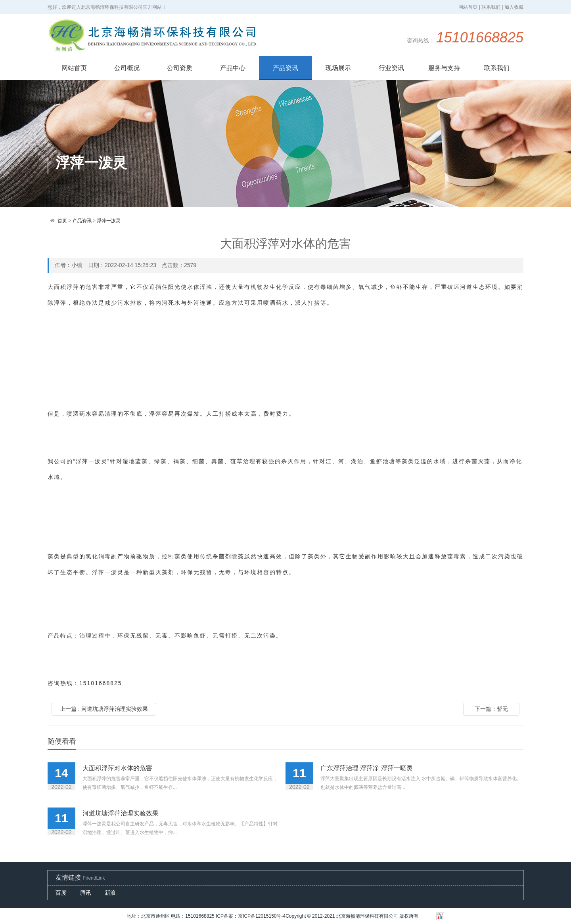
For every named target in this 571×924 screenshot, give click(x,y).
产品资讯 (285, 68)
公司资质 (180, 68)
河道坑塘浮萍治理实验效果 (121, 813)
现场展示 (338, 68)
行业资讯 (391, 68)
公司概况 (127, 68)
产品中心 (233, 68)
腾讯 (86, 893)
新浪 (110, 893)
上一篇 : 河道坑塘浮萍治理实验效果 (104, 709)
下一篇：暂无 (491, 709)
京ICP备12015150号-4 (262, 916)
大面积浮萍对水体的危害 (117, 768)
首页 (62, 221)
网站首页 (74, 68)
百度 (61, 893)
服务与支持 (444, 68)
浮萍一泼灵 (109, 221)
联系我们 (497, 68)
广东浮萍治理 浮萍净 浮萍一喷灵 (367, 768)
